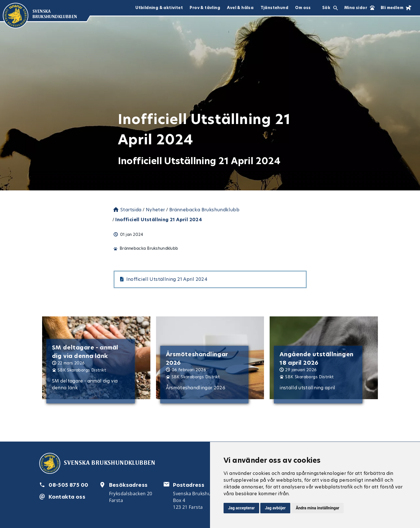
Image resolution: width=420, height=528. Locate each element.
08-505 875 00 (68, 485)
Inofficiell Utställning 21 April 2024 (167, 279)
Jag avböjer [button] (275, 508)
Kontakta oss (67, 497)
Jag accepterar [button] (241, 508)
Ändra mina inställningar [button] (318, 508)
